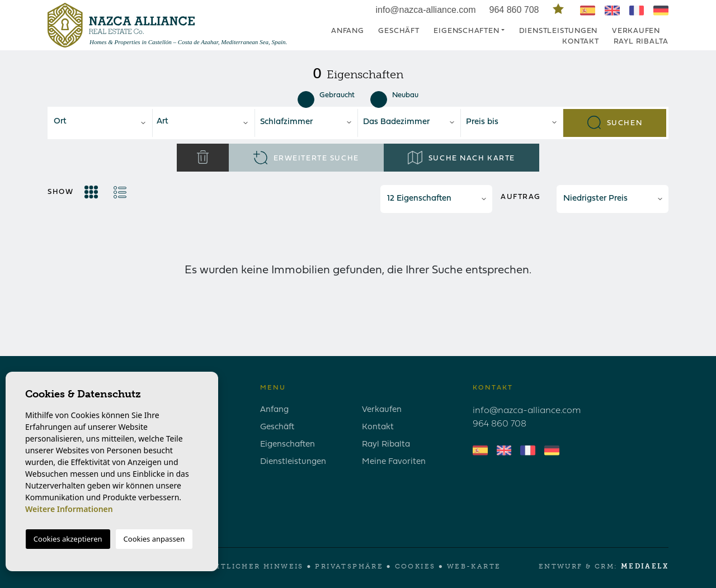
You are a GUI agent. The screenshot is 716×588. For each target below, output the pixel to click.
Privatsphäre (349, 566)
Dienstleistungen (558, 31)
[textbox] (104, 122)
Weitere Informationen (69, 509)
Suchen (615, 122)
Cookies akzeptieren (68, 539)
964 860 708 (515, 10)
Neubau (394, 96)
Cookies (415, 566)
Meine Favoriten (394, 462)
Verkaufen (636, 31)
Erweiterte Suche (306, 158)
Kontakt (580, 42)
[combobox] (101, 123)
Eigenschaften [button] (466, 31)
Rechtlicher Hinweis (250, 566)
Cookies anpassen (154, 539)
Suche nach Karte (461, 158)
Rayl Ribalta (641, 42)
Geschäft (399, 31)
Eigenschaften (288, 445)
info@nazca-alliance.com (426, 10)
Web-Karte (474, 566)
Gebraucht (326, 96)
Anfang (348, 31)
